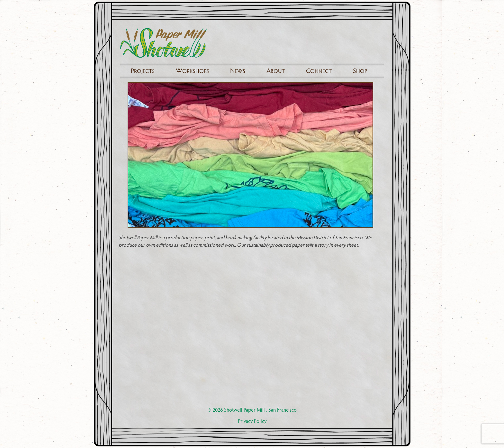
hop (360, 71)
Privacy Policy (252, 422)
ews (238, 71)
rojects (143, 71)
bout (276, 71)
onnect (319, 71)
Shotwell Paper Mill (244, 410)
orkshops (192, 71)
